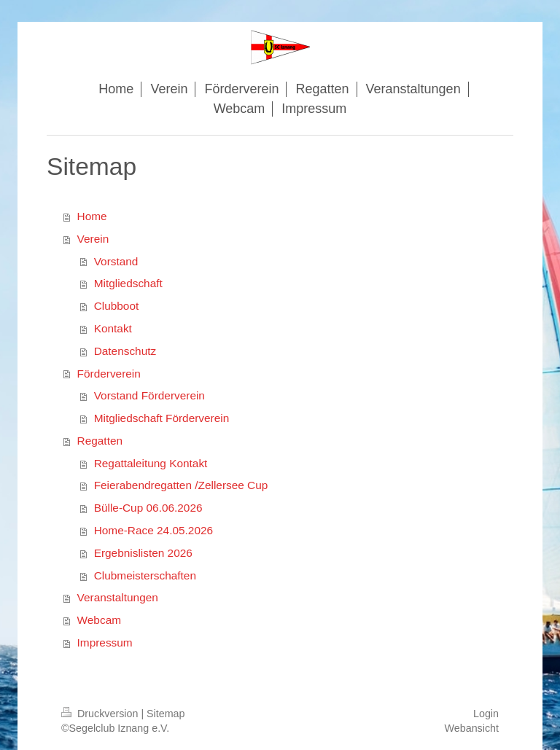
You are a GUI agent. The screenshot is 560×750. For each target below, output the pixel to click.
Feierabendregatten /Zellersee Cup (181, 485)
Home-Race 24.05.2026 (153, 530)
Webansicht (472, 728)
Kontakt (113, 328)
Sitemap (166, 714)
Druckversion (101, 714)
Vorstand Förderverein (149, 395)
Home (92, 216)
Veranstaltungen (118, 597)
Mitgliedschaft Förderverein (162, 418)
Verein (93, 239)
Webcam (99, 620)
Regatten (100, 441)
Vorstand (116, 261)
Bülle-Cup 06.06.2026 (148, 508)
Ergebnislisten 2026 (143, 553)
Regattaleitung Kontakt (151, 463)
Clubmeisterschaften (145, 575)
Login (486, 714)
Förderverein (109, 374)
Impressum (105, 642)
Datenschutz (125, 351)
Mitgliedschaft (128, 283)
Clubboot (117, 306)
